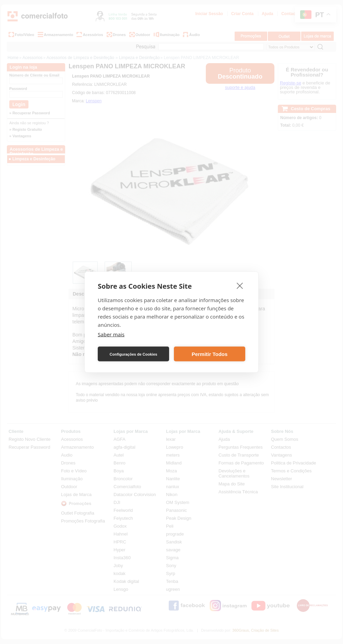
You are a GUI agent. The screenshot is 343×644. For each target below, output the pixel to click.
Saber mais (111, 334)
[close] (240, 286)
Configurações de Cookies (134, 354)
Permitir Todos (210, 354)
